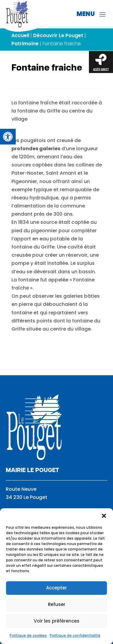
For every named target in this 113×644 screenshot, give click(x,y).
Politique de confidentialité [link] (75, 635)
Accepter (56, 588)
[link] (8, 137)
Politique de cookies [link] (28, 635)
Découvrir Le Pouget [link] (58, 35)
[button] (104, 516)
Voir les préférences (57, 621)
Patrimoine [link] (25, 44)
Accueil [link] (20, 35)
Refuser (57, 604)
